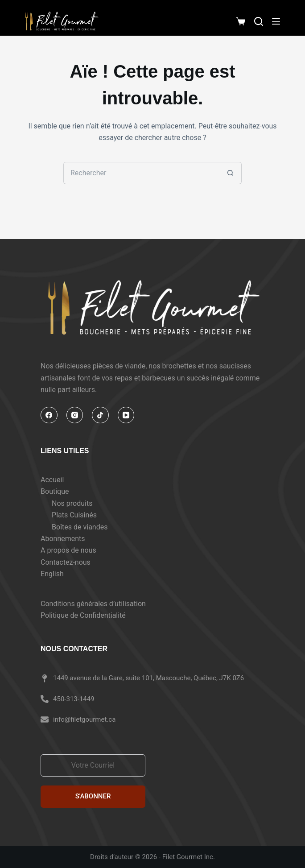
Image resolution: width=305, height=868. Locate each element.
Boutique (55, 491)
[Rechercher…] (141, 173)
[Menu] (276, 21)
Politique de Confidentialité (83, 615)
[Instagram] (75, 415)
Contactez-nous (66, 562)
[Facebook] (49, 415)
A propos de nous (68, 550)
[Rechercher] (259, 21)
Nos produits (72, 503)
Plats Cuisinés (74, 515)
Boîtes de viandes (80, 527)
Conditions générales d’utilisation (93, 604)
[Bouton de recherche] (231, 173)
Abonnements (63, 539)
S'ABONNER (93, 796)
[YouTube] (126, 415)
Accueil (52, 480)
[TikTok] (100, 415)
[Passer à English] (74, 574)
